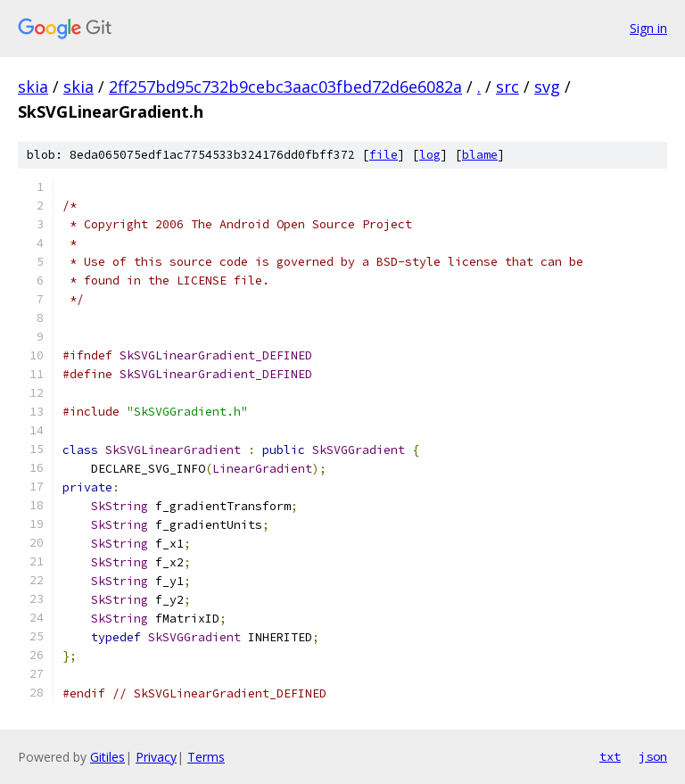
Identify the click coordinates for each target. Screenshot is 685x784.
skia (33, 87)
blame (480, 155)
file (384, 155)
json (653, 756)
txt (610, 756)
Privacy (156, 757)
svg (547, 87)
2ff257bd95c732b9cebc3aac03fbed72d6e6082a (285, 87)
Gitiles (107, 757)
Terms (206, 757)
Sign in (648, 28)
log (430, 155)
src (508, 87)
